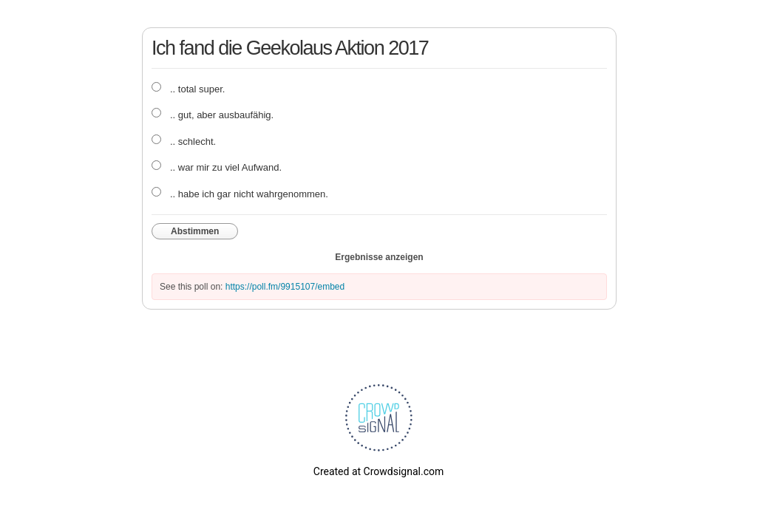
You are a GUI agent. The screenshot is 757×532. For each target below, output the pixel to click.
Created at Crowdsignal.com (378, 471)
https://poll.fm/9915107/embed (285, 287)
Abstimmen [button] (195, 231)
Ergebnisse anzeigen (379, 257)
